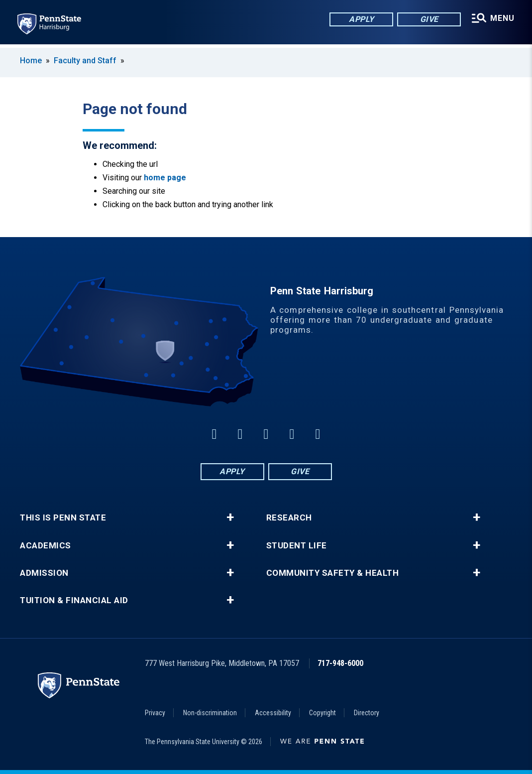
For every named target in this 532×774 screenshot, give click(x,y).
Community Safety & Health (333, 573)
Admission (44, 573)
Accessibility (273, 713)
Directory (367, 713)
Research (289, 518)
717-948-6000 (340, 663)
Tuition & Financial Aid (74, 600)
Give (428, 20)
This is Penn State (63, 518)
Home (31, 61)
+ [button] (230, 517)
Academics (46, 546)
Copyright (322, 713)
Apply (361, 20)
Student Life (297, 546)
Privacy (155, 713)
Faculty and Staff (86, 61)
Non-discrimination (210, 713)
